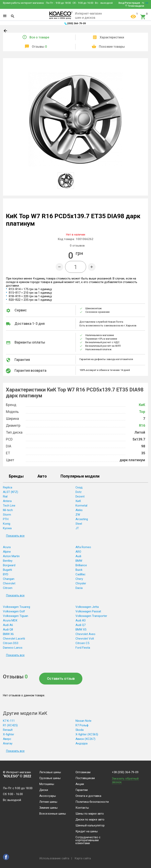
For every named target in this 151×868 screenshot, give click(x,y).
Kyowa (7, 528)
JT (77, 528)
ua (147, 3)
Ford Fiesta (83, 648)
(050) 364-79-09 (76, 23)
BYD (6, 574)
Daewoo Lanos (13, 648)
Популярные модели (80, 476)
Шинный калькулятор (90, 826)
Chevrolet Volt (85, 639)
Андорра (81, 743)
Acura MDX (10, 620)
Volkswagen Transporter (91, 616)
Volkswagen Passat (88, 611)
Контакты (82, 808)
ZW (78, 515)
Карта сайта (83, 858)
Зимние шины (48, 808)
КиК (142, 405)
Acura (7, 547)
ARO (78, 552)
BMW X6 (8, 634)
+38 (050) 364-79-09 (125, 772)
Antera (7, 501)
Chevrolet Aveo (85, 634)
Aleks (79, 510)
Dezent (80, 496)
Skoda (80, 730)
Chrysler (81, 583)
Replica (8, 487)
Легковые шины (50, 772)
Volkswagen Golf (14, 611)
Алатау (8, 743)
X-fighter (9, 734)
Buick (79, 570)
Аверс (7, 739)
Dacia (79, 588)
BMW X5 (81, 630)
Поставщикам (85, 778)
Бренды (16, 476)
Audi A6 (8, 625)
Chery (79, 579)
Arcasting (82, 519)
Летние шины (48, 802)
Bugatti (7, 570)
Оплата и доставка (88, 796)
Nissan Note (83, 721)
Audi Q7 (81, 625)
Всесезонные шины (53, 814)
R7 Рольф (82, 725)
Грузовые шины (50, 778)
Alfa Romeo (83, 547)
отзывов (77, 246)
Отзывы (39, 47)
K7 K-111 (9, 721)
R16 (142, 425)
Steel (79, 524)
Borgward (9, 565)
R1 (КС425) (10, 725)
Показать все (15, 536)
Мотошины (47, 784)
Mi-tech (8, 510)
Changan (9, 579)
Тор (142, 412)
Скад (79, 487)
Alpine (7, 552)
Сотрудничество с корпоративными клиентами (88, 840)
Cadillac (81, 574)
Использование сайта (54, 858)
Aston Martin (11, 556)
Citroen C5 (82, 643)
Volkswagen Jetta (87, 607)
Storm (7, 515)
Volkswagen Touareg (17, 607)
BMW (79, 561)
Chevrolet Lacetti (14, 639)
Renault (8, 730)
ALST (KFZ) (11, 492)
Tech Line (9, 506)
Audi (78, 556)
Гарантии (82, 790)
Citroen (8, 588)
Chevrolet (9, 583)
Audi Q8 (8, 630)
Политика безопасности (92, 802)
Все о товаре (39, 37)
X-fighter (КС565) (87, 734)
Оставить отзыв (61, 678)
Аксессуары (48, 796)
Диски (44, 790)
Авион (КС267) (85, 739)
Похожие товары (112, 47)
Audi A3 (81, 620)
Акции (80, 784)
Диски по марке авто (90, 820)
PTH (6, 519)
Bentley (8, 561)
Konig (7, 524)
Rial (5, 496)
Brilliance (81, 565)
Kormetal (81, 506)
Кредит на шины (87, 832)
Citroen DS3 (11, 643)
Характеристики (112, 37)
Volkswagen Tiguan (16, 616)
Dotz (79, 492)
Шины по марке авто (90, 814)
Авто (42, 476)
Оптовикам (83, 772)
